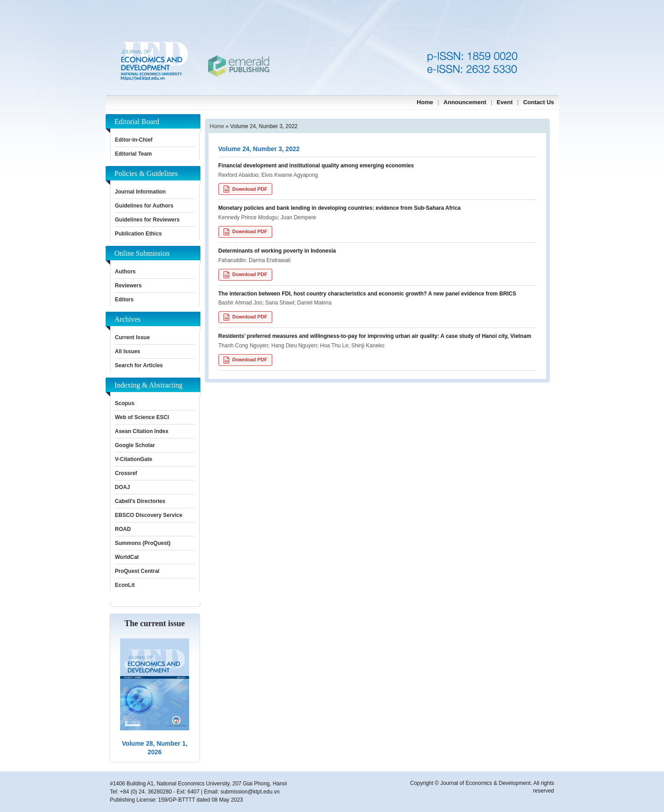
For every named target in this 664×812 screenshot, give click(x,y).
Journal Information (141, 192)
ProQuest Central (137, 571)
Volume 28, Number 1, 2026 (155, 748)
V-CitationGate (134, 459)
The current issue (155, 623)
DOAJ (123, 487)
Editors (124, 300)
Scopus (125, 403)
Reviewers (128, 286)
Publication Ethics (139, 234)
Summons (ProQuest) (143, 543)
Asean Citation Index (142, 431)
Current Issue (132, 337)
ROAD (123, 529)
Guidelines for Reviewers (147, 220)
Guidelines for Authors (144, 206)
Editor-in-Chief (134, 140)
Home (217, 126)
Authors (125, 272)
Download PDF (246, 189)
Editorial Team (134, 154)
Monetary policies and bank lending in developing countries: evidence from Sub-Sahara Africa (340, 208)
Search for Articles (139, 365)
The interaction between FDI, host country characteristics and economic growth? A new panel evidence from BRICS (367, 294)
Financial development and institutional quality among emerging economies (316, 166)
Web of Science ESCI (142, 417)
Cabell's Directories (140, 501)
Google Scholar (135, 445)
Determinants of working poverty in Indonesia (277, 251)
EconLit (125, 585)
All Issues (128, 351)
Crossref (126, 473)
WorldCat (127, 557)
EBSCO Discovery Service (149, 515)
